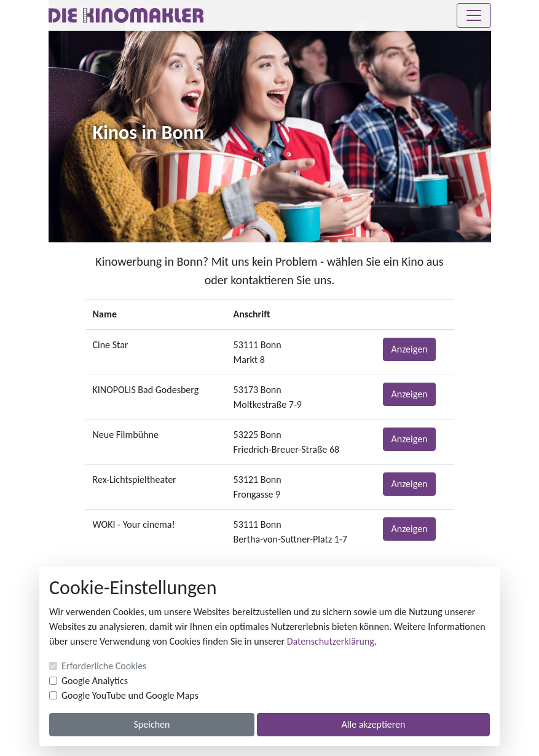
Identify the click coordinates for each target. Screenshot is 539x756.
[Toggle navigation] (474, 15)
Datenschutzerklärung (331, 641)
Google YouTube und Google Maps (130, 695)
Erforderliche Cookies (104, 666)
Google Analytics (95, 681)
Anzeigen (409, 349)
